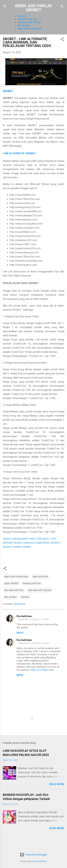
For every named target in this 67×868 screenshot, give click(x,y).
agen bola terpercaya (30, 28)
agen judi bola (40, 576)
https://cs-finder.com (42, 670)
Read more (57, 784)
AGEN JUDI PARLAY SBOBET (33, 8)
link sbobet (24, 25)
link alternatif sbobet (29, 22)
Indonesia (19, 604)
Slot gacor (43, 539)
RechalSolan (24, 616)
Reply (20, 633)
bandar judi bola (32, 583)
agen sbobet (11, 583)
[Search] (62, 7)
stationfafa (43, 543)
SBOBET (8, 91)
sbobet (22, 16)
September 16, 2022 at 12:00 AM (33, 643)
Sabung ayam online (24, 539)
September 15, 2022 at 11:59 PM (33, 619)
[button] (62, 40)
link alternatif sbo (28, 19)
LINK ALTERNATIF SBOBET (19, 153)
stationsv (29, 543)
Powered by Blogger (33, 855)
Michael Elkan (41, 861)
